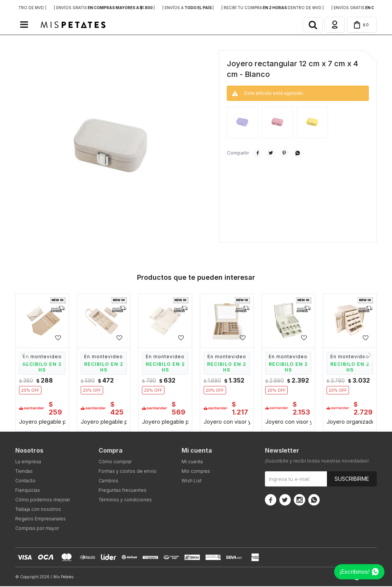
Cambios (108, 481)
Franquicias (28, 491)
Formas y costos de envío (127, 472)
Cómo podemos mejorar (43, 500)
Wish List (192, 481)
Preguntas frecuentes (123, 491)
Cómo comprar (115, 462)
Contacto (25, 481)
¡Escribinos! (355, 572)
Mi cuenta (192, 462)
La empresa (28, 462)
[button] (310, 25)
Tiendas (24, 472)
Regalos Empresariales (41, 519)
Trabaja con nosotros (38, 510)
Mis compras (196, 472)
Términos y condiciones (125, 500)
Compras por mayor (37, 529)
